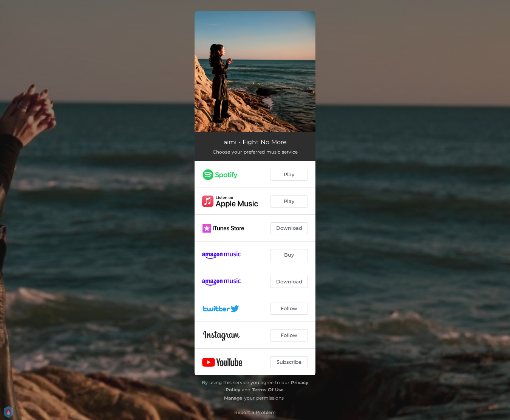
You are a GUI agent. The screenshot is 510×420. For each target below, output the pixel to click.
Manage (233, 398)
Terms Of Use (268, 390)
